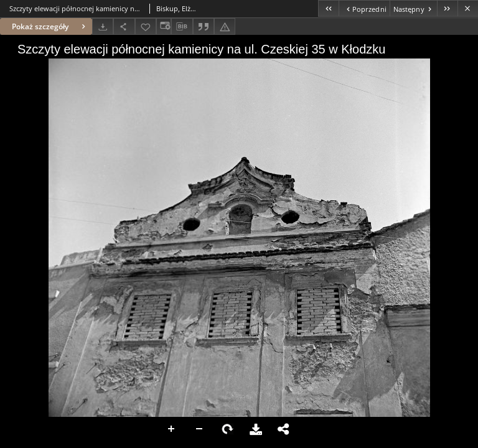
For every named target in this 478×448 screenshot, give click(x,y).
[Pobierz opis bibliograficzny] (182, 27)
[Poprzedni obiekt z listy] (364, 8)
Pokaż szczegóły (50, 26)
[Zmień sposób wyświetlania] (164, 26)
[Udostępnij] (124, 26)
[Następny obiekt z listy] (413, 8)
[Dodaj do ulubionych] (146, 26)
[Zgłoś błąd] (225, 26)
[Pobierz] (103, 26)
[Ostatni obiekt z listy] (447, 8)
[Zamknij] (468, 8)
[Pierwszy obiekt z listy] (328, 8)
